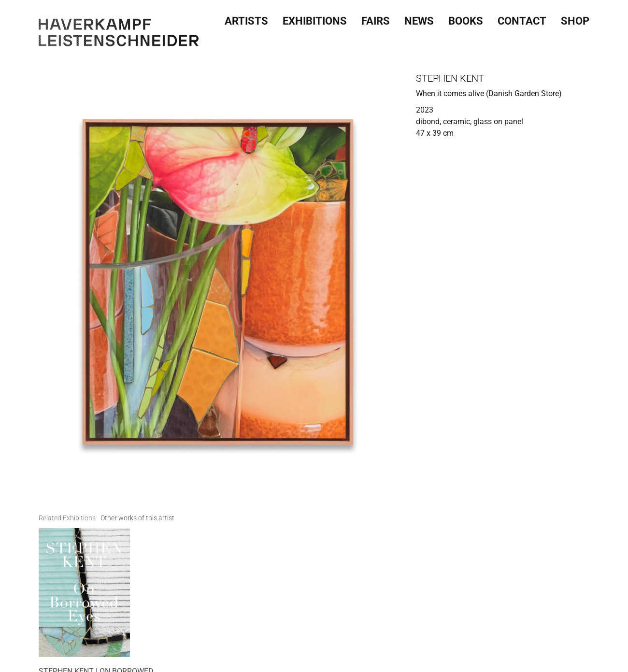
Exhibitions (315, 19)
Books (466, 19)
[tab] (67, 518)
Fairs (376, 19)
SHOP (575, 19)
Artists (246, 19)
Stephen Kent (450, 78)
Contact (522, 19)
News (419, 19)
